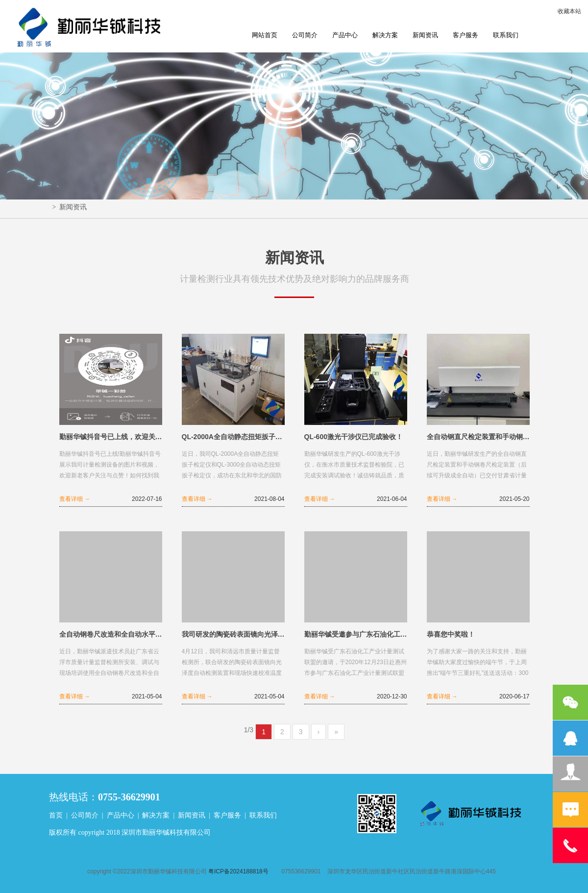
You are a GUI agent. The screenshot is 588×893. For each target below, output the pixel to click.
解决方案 (385, 35)
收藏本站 (569, 11)
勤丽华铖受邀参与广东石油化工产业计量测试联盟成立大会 (356, 634)
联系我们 (506, 35)
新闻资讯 (425, 35)
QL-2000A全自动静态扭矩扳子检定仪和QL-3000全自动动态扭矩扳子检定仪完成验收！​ (233, 437)
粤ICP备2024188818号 (238, 871)
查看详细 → (75, 499)
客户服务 (465, 35)
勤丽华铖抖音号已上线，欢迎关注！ (111, 437)
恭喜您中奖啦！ (451, 634)
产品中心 (345, 35)
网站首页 (265, 35)
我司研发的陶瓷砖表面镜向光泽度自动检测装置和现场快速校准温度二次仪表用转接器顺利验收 (233, 634)
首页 (56, 815)
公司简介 (305, 35)
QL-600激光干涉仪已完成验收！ (354, 437)
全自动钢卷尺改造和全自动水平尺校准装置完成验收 (111, 634)
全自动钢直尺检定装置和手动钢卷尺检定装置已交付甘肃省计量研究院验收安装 (478, 437)
